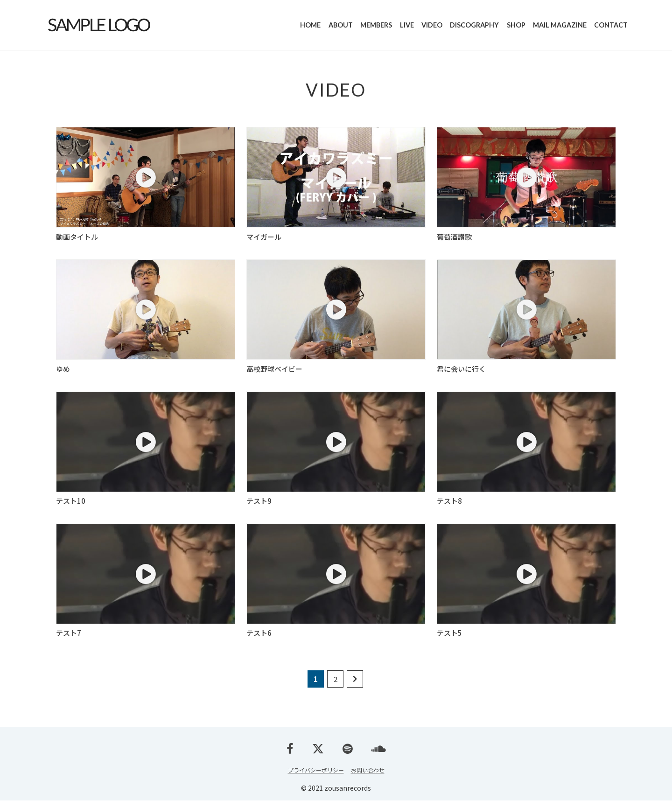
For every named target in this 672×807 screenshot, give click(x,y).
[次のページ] (355, 685)
